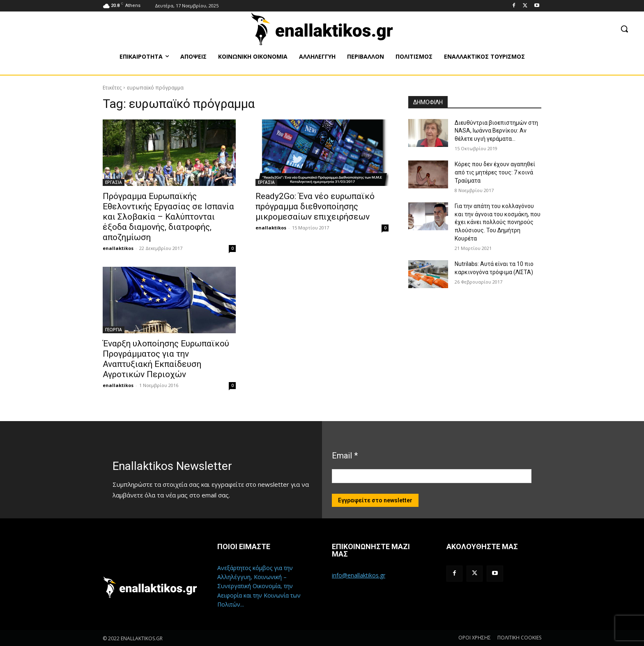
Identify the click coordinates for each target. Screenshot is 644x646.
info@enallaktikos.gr (359, 575)
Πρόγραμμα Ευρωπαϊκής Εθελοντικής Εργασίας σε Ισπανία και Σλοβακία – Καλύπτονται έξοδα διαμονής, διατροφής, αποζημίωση (168, 217)
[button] (624, 29)
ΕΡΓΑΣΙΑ (114, 182)
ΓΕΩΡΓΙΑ (114, 330)
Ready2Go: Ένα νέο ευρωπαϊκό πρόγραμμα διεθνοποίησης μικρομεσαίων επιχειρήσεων (315, 206)
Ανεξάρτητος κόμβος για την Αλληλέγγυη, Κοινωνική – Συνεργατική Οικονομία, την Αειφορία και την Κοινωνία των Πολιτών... (259, 586)
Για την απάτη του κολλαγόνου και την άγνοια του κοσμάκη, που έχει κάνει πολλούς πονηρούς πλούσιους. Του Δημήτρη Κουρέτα (498, 222)
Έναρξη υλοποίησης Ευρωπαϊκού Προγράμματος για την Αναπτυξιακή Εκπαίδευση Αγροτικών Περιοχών (166, 359)
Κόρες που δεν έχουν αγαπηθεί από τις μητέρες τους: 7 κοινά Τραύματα (495, 172)
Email (345, 456)
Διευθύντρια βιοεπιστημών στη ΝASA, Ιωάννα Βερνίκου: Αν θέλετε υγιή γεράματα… (496, 131)
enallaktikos (118, 248)
